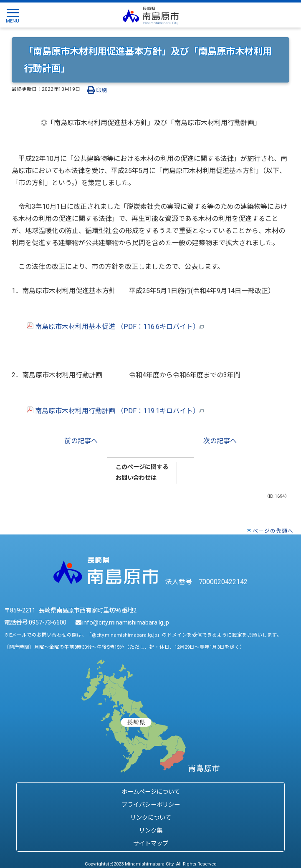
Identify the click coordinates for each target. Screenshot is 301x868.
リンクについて (151, 818)
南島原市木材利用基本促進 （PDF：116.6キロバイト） (108, 327)
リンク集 (151, 831)
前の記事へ (81, 441)
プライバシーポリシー (151, 805)
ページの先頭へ (273, 531)
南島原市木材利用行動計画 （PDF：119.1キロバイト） (108, 411)
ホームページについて (151, 792)
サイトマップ (151, 844)
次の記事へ (220, 441)
